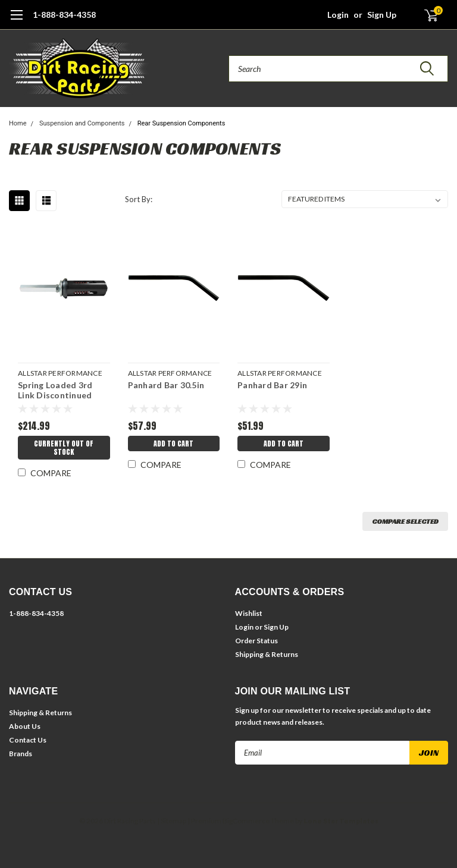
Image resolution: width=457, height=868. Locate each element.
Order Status (256, 641)
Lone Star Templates (341, 821)
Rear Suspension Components (181, 123)
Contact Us (28, 740)
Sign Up (382, 15)
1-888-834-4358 (64, 15)
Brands (21, 754)
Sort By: (139, 199)
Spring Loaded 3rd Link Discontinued (55, 390)
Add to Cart (173, 444)
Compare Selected (405, 521)
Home (18, 123)
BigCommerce (246, 821)
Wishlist (249, 613)
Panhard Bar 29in (272, 385)
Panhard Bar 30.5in (166, 385)
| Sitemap (172, 821)
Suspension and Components (82, 123)
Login (338, 15)
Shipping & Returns (267, 654)
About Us (25, 726)
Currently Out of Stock (64, 448)
